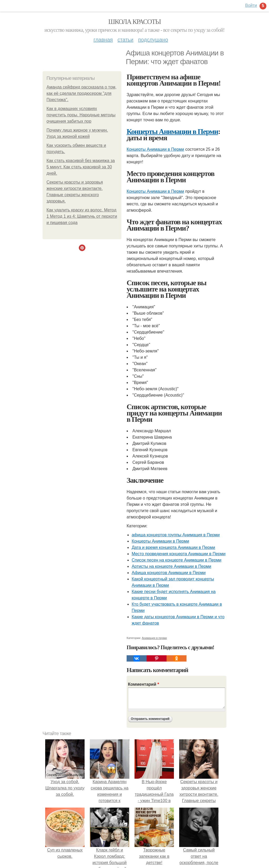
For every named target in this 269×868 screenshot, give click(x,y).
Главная (103, 40)
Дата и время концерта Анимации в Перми (173, 547)
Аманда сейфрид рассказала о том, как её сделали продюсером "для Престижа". (81, 93)
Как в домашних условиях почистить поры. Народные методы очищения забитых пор (81, 115)
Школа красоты (134, 22)
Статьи (125, 40)
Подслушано (153, 40)
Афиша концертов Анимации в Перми (169, 573)
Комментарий (143, 684)
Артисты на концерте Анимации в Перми (171, 566)
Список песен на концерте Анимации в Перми (176, 560)
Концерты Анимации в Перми (172, 131)
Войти (251, 5)
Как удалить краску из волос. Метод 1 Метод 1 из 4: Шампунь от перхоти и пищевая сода (82, 216)
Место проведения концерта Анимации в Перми (179, 554)
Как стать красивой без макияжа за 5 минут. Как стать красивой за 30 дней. (81, 167)
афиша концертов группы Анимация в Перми (176, 535)
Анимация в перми (154, 638)
